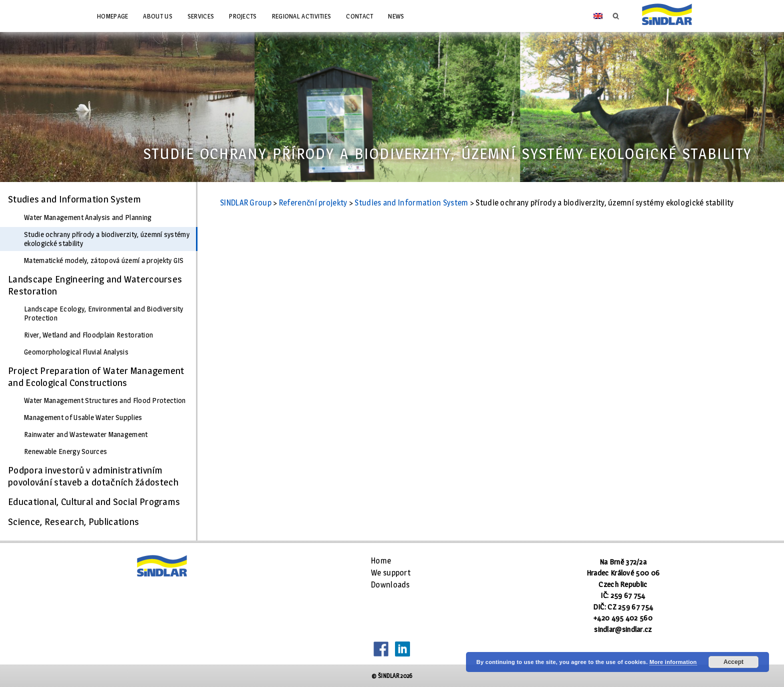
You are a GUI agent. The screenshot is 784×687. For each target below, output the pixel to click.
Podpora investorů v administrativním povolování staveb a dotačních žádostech (93, 476)
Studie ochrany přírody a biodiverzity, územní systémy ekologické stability (107, 239)
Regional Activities (302, 16)
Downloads (390, 585)
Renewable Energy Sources (65, 451)
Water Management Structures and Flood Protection (105, 400)
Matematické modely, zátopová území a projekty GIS (104, 260)
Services (201, 16)
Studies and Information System (74, 199)
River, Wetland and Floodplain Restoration (88, 335)
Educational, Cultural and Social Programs (94, 501)
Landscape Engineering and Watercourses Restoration (95, 285)
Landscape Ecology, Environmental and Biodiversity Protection (104, 313)
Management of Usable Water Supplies (83, 417)
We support (391, 573)
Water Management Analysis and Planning (88, 217)
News (396, 16)
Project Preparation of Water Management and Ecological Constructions (96, 376)
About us (157, 16)
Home (381, 561)
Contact (359, 16)
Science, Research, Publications (73, 521)
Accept (733, 662)
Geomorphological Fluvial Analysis (76, 352)
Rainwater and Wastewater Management (86, 434)
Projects (243, 16)
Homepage (112, 16)
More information (673, 662)
